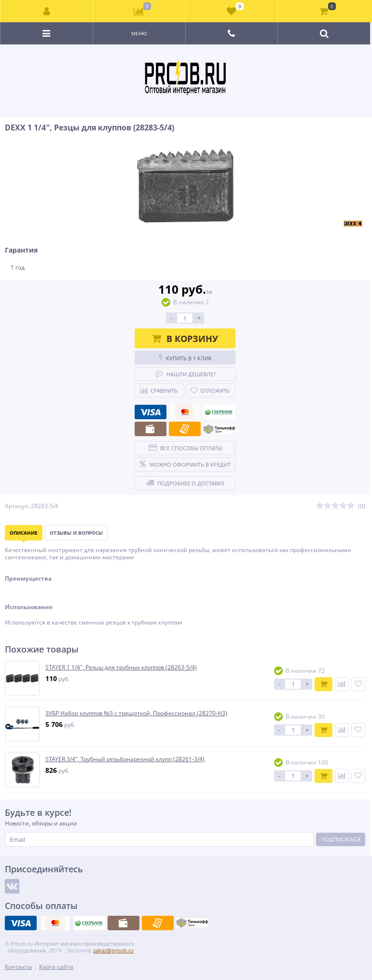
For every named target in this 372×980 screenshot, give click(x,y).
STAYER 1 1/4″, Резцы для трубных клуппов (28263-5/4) (121, 668)
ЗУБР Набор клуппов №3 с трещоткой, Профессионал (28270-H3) (136, 713)
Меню (139, 33)
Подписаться (341, 839)
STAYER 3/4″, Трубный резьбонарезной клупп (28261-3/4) (125, 759)
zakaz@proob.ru (113, 950)
